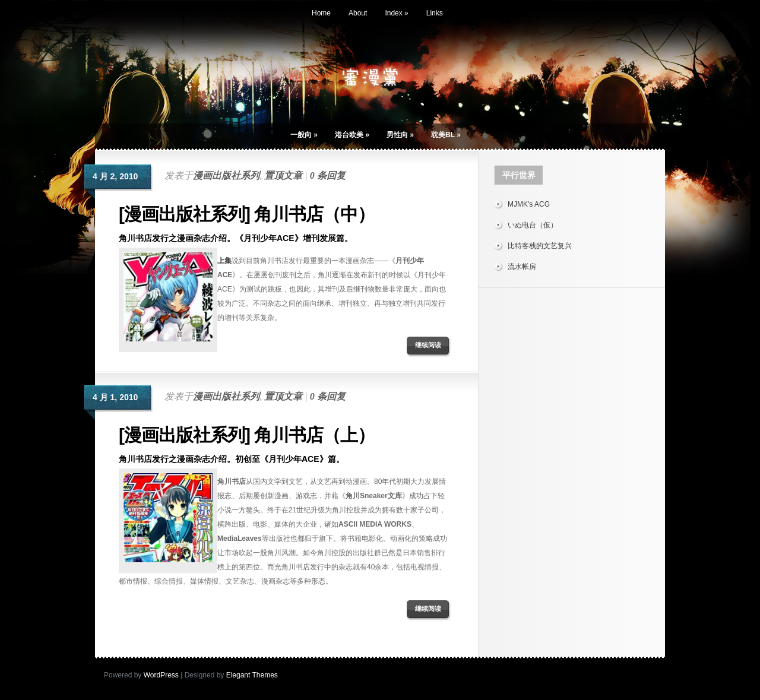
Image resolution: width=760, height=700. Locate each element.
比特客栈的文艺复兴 (540, 246)
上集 (224, 261)
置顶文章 (283, 175)
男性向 (400, 135)
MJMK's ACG (529, 204)
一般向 (304, 135)
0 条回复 (328, 175)
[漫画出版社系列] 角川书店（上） (247, 435)
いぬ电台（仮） (533, 225)
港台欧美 (352, 135)
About (358, 13)
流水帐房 (522, 267)
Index (396, 13)
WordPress (161, 675)
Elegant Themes (252, 675)
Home (321, 13)
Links (435, 13)
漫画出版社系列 (226, 175)
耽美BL (446, 135)
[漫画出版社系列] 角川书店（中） (247, 214)
